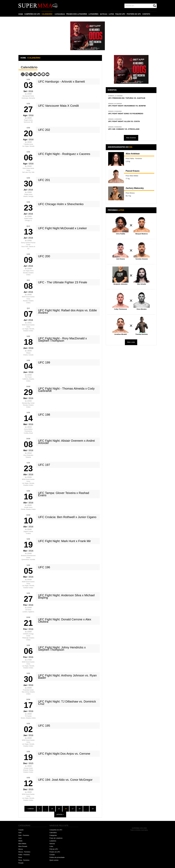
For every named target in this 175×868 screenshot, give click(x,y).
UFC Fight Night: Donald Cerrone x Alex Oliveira (65, 621)
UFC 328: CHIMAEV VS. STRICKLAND (126, 130)
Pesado (21, 863)
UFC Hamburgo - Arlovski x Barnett (62, 82)
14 (52, 809)
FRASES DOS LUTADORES (77, 14)
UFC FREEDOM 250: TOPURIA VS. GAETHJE (129, 98)
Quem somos (54, 860)
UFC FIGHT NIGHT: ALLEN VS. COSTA (126, 122)
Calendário (53, 833)
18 (79, 809)
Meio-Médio (22, 844)
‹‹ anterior (30, 809)
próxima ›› (60, 814)
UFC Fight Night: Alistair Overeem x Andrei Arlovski (67, 442)
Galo (20, 833)
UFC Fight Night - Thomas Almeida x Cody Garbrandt (66, 390)
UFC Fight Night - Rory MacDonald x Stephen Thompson (62, 339)
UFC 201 (44, 180)
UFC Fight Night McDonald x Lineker (62, 228)
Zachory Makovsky (136, 190)
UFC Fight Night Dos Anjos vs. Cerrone (64, 754)
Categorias (53, 835)
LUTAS (112, 14)
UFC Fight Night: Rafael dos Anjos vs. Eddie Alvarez (68, 311)
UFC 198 (44, 415)
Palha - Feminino (24, 855)
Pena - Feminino (24, 860)
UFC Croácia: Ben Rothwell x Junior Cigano (67, 517)
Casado (21, 830)
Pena (20, 857)
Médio (20, 841)
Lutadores (53, 841)
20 (93, 809)
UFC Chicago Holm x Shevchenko (61, 204)
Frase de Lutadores (56, 838)
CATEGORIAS (60, 14)
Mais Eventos (131, 139)
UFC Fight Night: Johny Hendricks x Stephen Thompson (62, 649)
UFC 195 (44, 726)
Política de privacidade (57, 857)
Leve (20, 838)
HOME (21, 14)
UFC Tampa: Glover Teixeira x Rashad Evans (64, 494)
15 (59, 809)
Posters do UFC (55, 852)
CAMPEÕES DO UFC (33, 14)
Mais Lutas (131, 344)
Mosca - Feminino (24, 852)
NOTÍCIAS (104, 14)
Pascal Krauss (134, 172)
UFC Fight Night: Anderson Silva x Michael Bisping (66, 596)
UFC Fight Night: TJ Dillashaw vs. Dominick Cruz (67, 703)
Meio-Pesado (23, 846)
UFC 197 (44, 465)
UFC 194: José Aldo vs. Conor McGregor (65, 780)
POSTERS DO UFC (135, 14)
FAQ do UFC (54, 849)
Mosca (21, 849)
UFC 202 (44, 130)
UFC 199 (44, 362)
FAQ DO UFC (121, 14)
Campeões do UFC (56, 830)
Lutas (51, 846)
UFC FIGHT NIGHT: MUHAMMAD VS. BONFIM (129, 106)
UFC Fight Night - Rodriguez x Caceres (64, 154)
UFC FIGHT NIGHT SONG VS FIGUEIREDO (128, 114)
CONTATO (147, 14)
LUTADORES (94, 14)
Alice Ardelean (134, 155)
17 (73, 809)
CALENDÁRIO (47, 14)
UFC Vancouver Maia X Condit (59, 106)
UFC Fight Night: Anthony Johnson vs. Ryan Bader (67, 677)
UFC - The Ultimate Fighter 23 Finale (63, 282)
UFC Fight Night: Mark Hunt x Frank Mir (65, 541)
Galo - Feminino (24, 835)
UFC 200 (44, 256)
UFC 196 (44, 567)
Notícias (52, 844)
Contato (52, 855)
